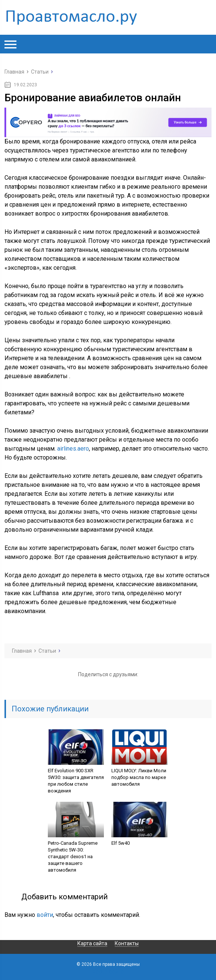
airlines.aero (73, 449)
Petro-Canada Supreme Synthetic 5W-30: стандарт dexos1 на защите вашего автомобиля (73, 857)
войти (45, 915)
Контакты (127, 943)
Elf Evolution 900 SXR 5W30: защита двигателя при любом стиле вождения (76, 781)
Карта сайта (92, 943)
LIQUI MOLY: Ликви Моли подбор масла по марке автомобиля (139, 777)
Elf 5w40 (121, 843)
